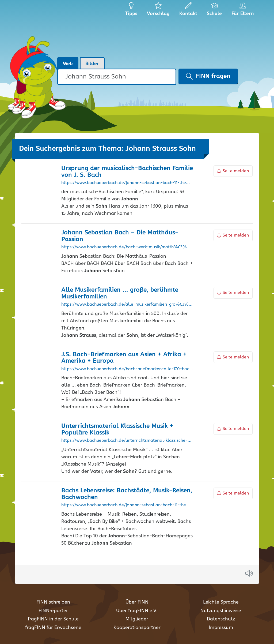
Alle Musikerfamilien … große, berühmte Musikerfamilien (120, 293)
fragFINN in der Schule (53, 619)
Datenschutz (221, 619)
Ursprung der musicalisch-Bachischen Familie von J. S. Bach (127, 172)
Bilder (92, 64)
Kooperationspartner (137, 628)
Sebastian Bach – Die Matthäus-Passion (120, 236)
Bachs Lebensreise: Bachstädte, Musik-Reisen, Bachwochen (127, 494)
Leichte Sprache (221, 602)
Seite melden (233, 171)
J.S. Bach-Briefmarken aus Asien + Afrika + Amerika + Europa (124, 358)
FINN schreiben (53, 602)
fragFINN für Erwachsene (53, 628)
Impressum (221, 628)
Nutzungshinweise (221, 611)
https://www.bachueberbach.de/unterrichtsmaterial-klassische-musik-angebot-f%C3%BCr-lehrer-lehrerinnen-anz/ (127, 441)
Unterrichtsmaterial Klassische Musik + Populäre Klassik (117, 429)
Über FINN (137, 602)
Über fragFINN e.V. (137, 611)
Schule (214, 11)
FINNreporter (53, 611)
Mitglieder (137, 619)
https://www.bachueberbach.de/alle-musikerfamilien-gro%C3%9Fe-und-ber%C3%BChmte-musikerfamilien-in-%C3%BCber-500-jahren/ (127, 305)
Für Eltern (244, 11)
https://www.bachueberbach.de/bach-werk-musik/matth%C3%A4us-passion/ (127, 247)
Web (68, 64)
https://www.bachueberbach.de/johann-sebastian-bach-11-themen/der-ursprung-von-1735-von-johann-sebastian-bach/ (127, 183)
